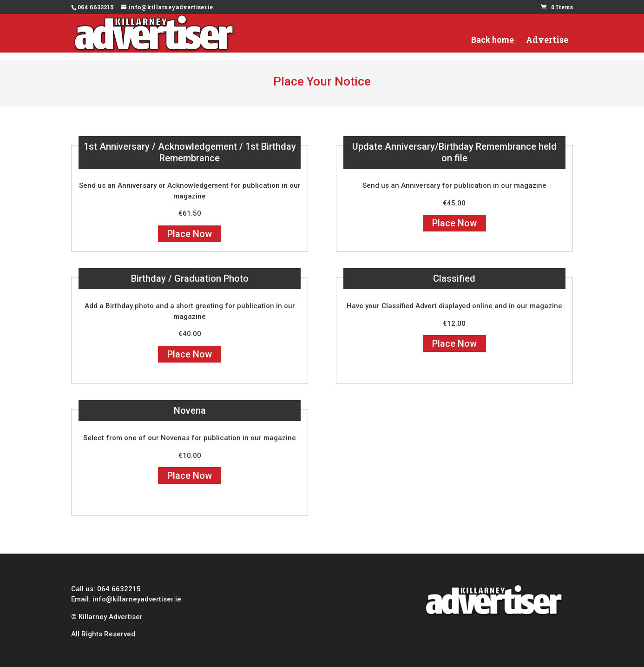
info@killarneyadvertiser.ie (137, 599)
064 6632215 (119, 589)
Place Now (190, 234)
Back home (493, 49)
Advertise (547, 49)
